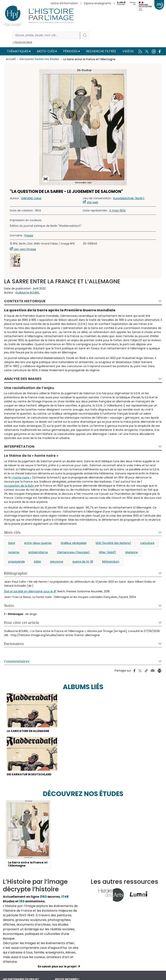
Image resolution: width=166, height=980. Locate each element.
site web (93, 202)
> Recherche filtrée (22, 42)
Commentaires (17, 661)
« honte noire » (21, 478)
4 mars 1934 (117, 210)
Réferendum (111, 562)
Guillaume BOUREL (27, 293)
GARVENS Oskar (31, 198)
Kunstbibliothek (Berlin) (129, 198)
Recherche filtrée (101, 51)
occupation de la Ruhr (19, 486)
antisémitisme (38, 552)
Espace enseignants (98, 3)
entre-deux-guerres (38, 543)
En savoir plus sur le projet (57, 967)
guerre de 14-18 (83, 562)
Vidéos (128, 51)
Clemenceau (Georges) (73, 552)
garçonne (57, 562)
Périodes (70, 51)
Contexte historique (25, 301)
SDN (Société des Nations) (113, 543)
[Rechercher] (46, 35)
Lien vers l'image (25, 249)
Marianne (132, 552)
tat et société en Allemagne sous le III (30, 591)
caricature (147, 543)
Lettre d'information (64, 3)
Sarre (12, 543)
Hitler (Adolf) (108, 552)
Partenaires (14, 644)
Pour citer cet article (22, 623)
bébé (37, 562)
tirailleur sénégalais (74, 543)
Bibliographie (16, 573)
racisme (14, 552)
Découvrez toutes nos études (40, 59)
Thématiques (18, 51)
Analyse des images (23, 379)
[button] (15, 260)
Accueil (11, 59)
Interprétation (19, 446)
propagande (16, 562)
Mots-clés (46, 51)
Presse (29, 235)
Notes (9, 606)
